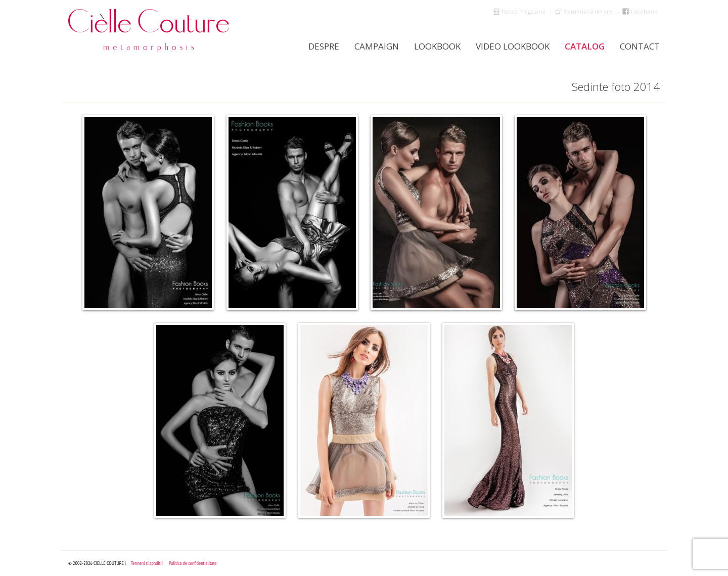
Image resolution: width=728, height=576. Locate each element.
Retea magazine (524, 11)
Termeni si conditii (147, 563)
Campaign (377, 46)
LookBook (437, 46)
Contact (640, 46)
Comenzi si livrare (588, 11)
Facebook (644, 11)
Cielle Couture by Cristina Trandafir (149, 30)
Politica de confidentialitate (193, 563)
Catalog (585, 46)
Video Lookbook (513, 46)
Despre (324, 46)
